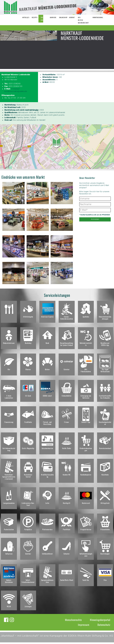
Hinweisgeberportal (100, 621)
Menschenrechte (73, 621)
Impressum (84, 626)
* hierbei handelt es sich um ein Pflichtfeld (94, 215)
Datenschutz (104, 626)
